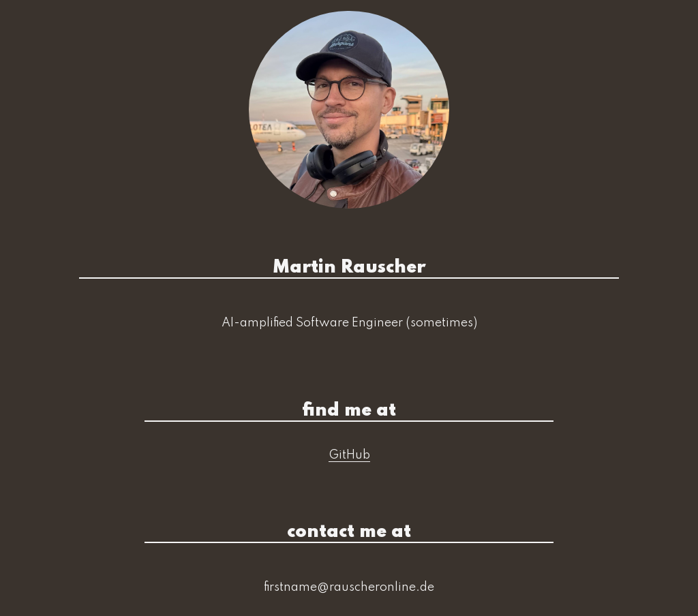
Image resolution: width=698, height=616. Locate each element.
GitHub (349, 455)
